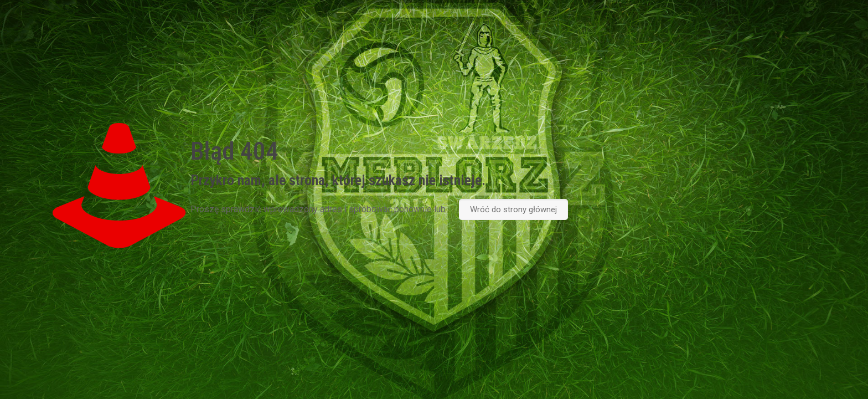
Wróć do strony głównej (513, 209)
